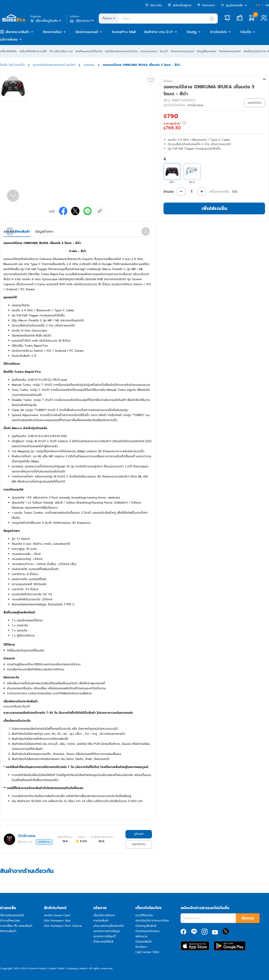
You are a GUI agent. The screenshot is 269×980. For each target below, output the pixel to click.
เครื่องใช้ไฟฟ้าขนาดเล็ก (33, 51)
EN (267, 5)
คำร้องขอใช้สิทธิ (103, 942)
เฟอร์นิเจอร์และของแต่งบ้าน (121, 51)
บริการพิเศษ (9, 40)
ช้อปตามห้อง (52, 32)
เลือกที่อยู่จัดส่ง (46, 21)
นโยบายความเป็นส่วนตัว (109, 926)
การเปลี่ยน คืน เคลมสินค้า (16, 926)
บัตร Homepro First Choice (63, 926)
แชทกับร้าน (139, 844)
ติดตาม (248, 918)
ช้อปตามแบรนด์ (87, 32)
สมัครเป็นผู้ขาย (180, 5)
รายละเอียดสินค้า (17, 232)
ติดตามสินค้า (8, 931)
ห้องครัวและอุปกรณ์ (182, 51)
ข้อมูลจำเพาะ (44, 232)
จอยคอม (89, 65)
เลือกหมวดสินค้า (17, 32)
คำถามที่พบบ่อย (10, 921)
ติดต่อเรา (141, 947)
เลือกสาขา (82, 21)
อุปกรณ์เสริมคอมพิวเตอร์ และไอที (54, 65)
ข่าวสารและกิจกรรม (147, 931)
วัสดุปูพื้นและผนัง (206, 51)
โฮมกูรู (192, 32)
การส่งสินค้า (101, 921)
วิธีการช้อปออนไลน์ (12, 915)
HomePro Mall (124, 32)
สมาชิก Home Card (57, 915)
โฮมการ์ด (154, 5)
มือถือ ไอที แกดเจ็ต (12, 65)
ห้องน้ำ (164, 51)
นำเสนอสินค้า (144, 942)
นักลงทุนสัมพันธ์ (146, 926)
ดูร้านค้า (139, 834)
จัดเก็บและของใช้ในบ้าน (89, 51)
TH (258, 5)
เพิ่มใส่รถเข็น (214, 208)
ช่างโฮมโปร (218, 32)
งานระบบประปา (149, 51)
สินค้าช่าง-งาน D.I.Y (159, 32)
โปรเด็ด (246, 32)
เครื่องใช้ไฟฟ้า (8, 51)
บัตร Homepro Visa (57, 921)
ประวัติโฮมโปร (144, 915)
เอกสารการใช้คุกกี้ (104, 936)
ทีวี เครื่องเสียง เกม (61, 51)
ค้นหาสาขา (206, 5)
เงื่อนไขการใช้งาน (104, 915)
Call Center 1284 (147, 952)
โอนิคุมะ (168, 81)
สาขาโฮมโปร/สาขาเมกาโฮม (152, 921)
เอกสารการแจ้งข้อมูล (107, 931)
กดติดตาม (44, 842)
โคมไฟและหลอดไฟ (230, 51)
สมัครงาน (141, 936)
